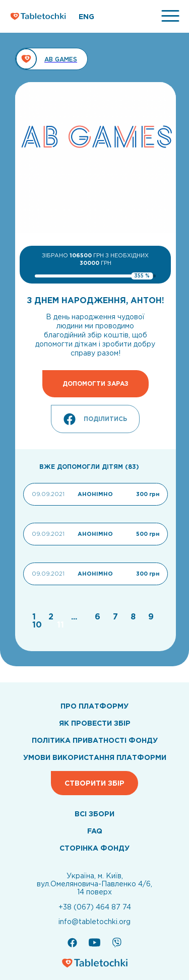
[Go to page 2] (52, 616)
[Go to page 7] (117, 616)
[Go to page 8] (134, 616)
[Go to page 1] (35, 616)
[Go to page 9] (151, 616)
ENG (86, 17)
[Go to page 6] (99, 616)
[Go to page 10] (38, 624)
